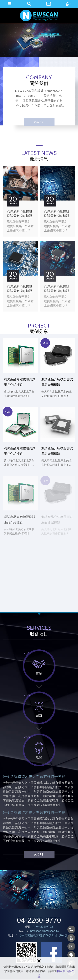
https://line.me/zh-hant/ (71, 955)
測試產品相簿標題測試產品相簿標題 (20, 890)
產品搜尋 (29, 4)
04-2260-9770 (39, 920)
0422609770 (71, 929)
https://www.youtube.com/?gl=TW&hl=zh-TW (71, 938)
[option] (39, 40)
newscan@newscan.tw (45, 931)
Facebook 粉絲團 (51, 952)
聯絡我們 (49, 4)
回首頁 (68, 4)
